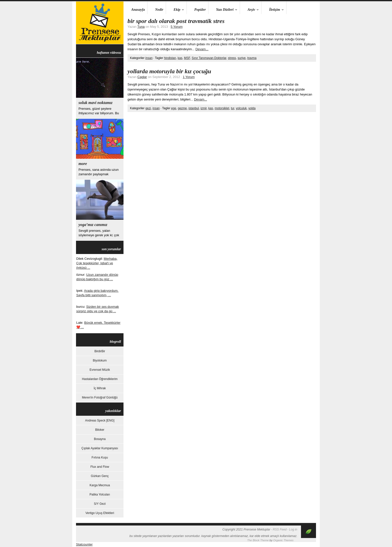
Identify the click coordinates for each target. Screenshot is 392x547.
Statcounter (84, 544)
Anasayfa (138, 10)
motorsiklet (222, 108)
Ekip (175, 10)
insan (149, 58)
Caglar (142, 77)
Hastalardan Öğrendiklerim (100, 379)
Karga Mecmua (100, 485)
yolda (252, 108)
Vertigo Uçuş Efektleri (100, 513)
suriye (242, 58)
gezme (182, 108)
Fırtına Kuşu (100, 457)
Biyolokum (100, 360)
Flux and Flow (100, 467)
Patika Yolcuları (100, 494)
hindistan (170, 58)
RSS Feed (280, 529)
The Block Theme (258, 540)
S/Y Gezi (100, 504)
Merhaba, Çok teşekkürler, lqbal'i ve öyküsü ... (97, 263)
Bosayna (100, 439)
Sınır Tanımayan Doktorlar (209, 58)
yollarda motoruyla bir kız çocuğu (169, 71)
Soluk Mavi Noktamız (95, 103)
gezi (148, 108)
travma (252, 58)
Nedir (159, 10)
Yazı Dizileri (223, 10)
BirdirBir (100, 351)
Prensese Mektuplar (100, 23)
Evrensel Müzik (100, 370)
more (83, 164)
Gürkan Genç (100, 476)
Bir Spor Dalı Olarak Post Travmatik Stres (176, 21)
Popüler (200, 10)
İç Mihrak (100, 388)
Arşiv (249, 10)
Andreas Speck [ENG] (100, 420)
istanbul (194, 108)
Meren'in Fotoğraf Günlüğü (100, 397)
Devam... (202, 49)
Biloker (100, 430)
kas (180, 58)
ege (174, 108)
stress (232, 58)
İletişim (273, 10)
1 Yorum (189, 77)
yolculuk (241, 108)
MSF (187, 58)
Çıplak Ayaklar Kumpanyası (100, 448)
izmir (204, 108)
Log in (293, 529)
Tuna (141, 27)
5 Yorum (177, 27)
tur (232, 108)
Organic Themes (283, 540)
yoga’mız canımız (93, 225)
